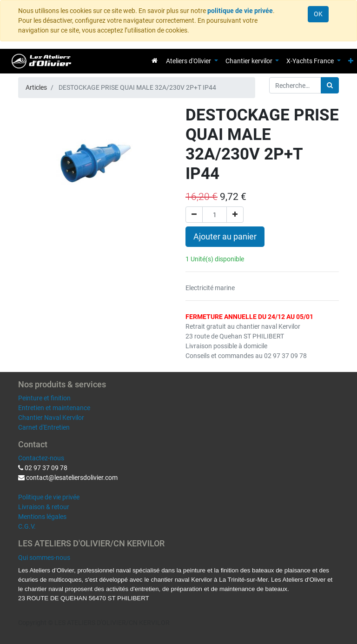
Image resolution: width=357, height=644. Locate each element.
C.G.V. (27, 526)
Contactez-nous (41, 458)
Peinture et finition (44, 398)
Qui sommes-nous (44, 558)
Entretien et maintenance (54, 408)
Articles (36, 87)
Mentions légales (42, 517)
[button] (351, 61)
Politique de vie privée (49, 497)
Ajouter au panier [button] (225, 237)
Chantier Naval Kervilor (51, 418)
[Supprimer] (194, 215)
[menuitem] (155, 60)
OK (318, 14)
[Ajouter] (235, 215)
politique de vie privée (240, 11)
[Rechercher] (330, 85)
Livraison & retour (44, 507)
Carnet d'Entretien (44, 427)
